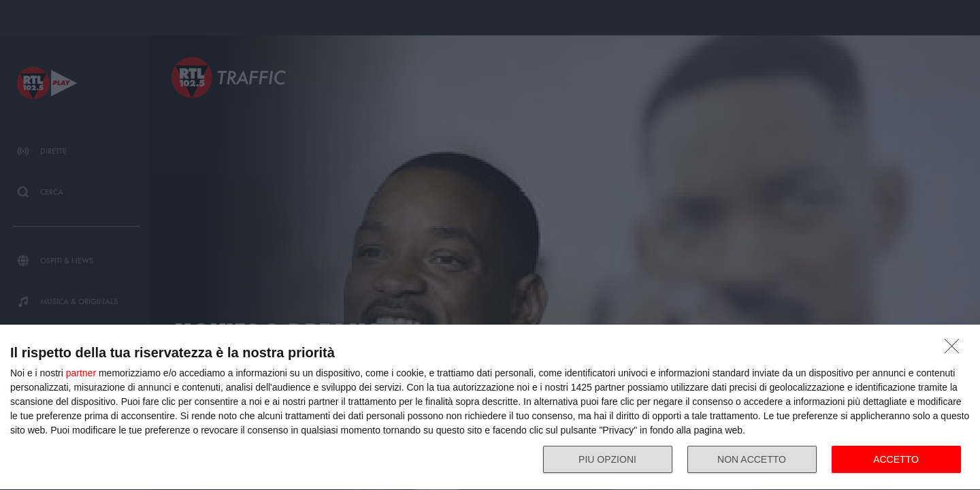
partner (81, 373)
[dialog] (490, 408)
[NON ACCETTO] (955, 350)
